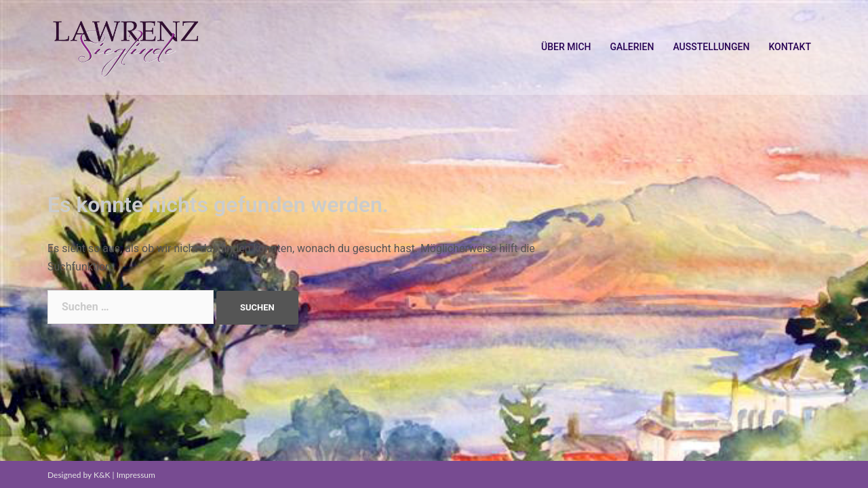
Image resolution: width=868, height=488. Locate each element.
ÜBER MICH (566, 47)
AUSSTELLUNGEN (711, 47)
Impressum (136, 475)
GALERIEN (632, 47)
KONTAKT (790, 47)
